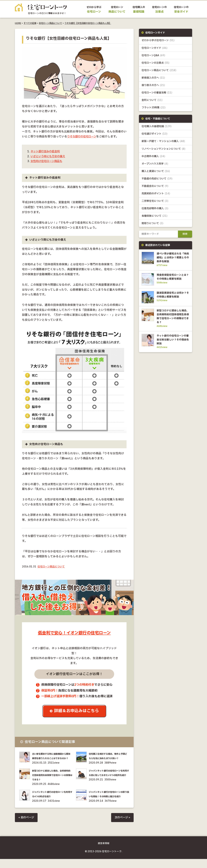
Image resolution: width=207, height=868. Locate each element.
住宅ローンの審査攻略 (157, 93)
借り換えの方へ (153, 85)
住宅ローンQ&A (153, 55)
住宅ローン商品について (50, 23)
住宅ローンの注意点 (156, 63)
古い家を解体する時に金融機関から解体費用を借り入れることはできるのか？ (52, 758)
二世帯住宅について (155, 201)
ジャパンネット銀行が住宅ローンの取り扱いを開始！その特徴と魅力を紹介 (109, 801)
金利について (152, 100)
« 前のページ (27, 826)
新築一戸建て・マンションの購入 (163, 141)
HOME (18, 23)
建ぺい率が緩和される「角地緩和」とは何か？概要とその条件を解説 (172, 258)
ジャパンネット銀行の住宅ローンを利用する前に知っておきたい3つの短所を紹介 (109, 780)
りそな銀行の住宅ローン (83, 137)
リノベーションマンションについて (163, 149)
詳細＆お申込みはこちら (77, 711)
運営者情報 (104, 852)
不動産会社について (155, 186)
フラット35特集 (154, 108)
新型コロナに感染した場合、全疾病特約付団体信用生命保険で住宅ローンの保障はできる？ (52, 780)
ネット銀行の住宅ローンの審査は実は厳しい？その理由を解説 (172, 346)
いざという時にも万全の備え (49, 156)
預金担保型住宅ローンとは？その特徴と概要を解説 (172, 279)
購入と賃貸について (156, 171)
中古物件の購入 (153, 156)
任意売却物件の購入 (155, 209)
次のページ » (122, 826)
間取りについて (153, 224)
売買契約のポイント (156, 194)
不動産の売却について (157, 179)
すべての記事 (30, 23)
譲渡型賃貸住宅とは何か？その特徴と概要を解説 (172, 300)
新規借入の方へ (153, 78)
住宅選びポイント (155, 134)
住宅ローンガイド (155, 48)
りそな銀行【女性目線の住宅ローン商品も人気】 (88, 23)
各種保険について (155, 216)
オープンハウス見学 (155, 164)
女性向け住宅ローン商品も (47, 161)
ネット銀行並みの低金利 (46, 152)
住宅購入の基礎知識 (157, 127)
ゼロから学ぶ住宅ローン (158, 40)
